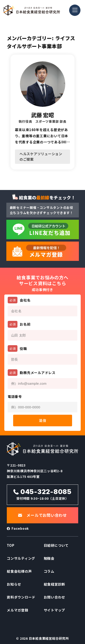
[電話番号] (43, 407)
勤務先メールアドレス (32, 373)
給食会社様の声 (19, 571)
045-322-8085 (46, 492)
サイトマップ (55, 610)
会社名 (19, 300)
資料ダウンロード (21, 597)
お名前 (19, 324)
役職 (17, 348)
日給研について (56, 545)
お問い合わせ (55, 597)
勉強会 (49, 558)
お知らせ (14, 584)
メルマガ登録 (18, 610)
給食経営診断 (55, 584)
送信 (42, 421)
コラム (49, 571)
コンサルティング (21, 558)
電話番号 (15, 396)
